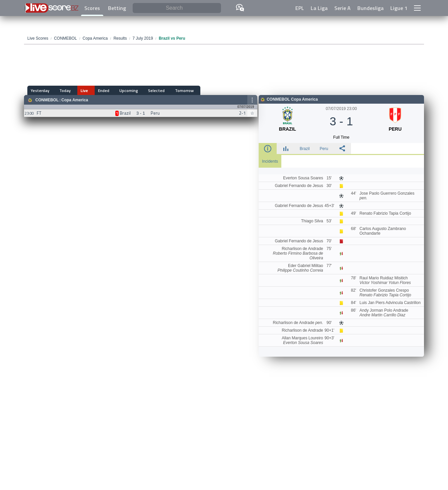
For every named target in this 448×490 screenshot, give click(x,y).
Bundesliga (370, 8)
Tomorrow (164, 90)
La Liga (319, 8)
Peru (324, 149)
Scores (92, 8)
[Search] (177, 8)
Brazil (305, 149)
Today (62, 90)
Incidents (270, 161)
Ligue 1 (399, 8)
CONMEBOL (47, 100)
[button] (417, 8)
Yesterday (40, 90)
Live (77, 90)
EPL (300, 8)
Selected (139, 90)
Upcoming (115, 90)
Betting (117, 8)
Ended (93, 90)
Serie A (342, 8)
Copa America (75, 100)
